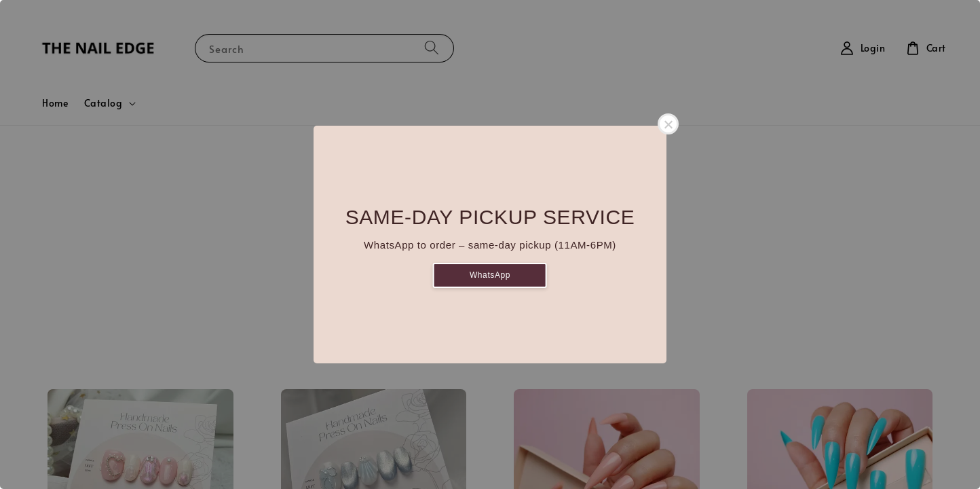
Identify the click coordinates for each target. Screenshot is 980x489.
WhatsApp (490, 275)
